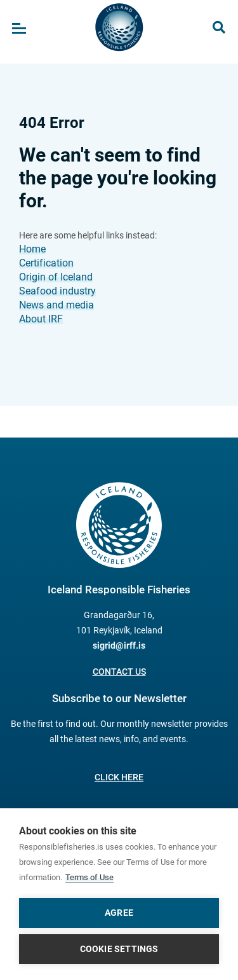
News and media (56, 305)
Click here (119, 777)
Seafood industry (57, 291)
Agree (119, 913)
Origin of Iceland (56, 277)
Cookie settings (119, 949)
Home (32, 249)
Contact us (119, 672)
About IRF (41, 319)
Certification (46, 263)
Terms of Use (89, 877)
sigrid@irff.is (119, 645)
